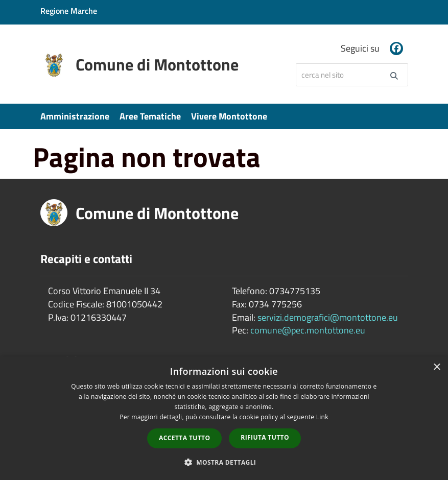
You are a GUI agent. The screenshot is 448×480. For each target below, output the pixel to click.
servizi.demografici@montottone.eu (328, 317)
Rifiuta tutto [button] (265, 437)
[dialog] (224, 418)
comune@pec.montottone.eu (308, 330)
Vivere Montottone (229, 116)
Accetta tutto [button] (184, 438)
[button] (224, 462)
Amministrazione (75, 116)
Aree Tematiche (150, 116)
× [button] (437, 367)
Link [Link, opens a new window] (322, 417)
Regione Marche (69, 11)
